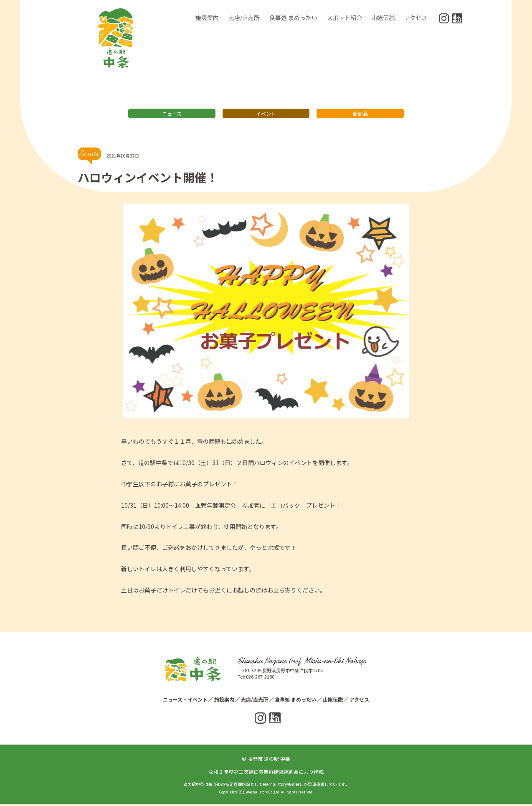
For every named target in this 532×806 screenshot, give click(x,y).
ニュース (172, 116)
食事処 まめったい (293, 18)
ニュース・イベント (185, 701)
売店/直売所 (244, 18)
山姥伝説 (383, 18)
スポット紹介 (345, 18)
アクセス (416, 18)
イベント (266, 116)
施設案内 (207, 18)
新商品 (360, 116)
